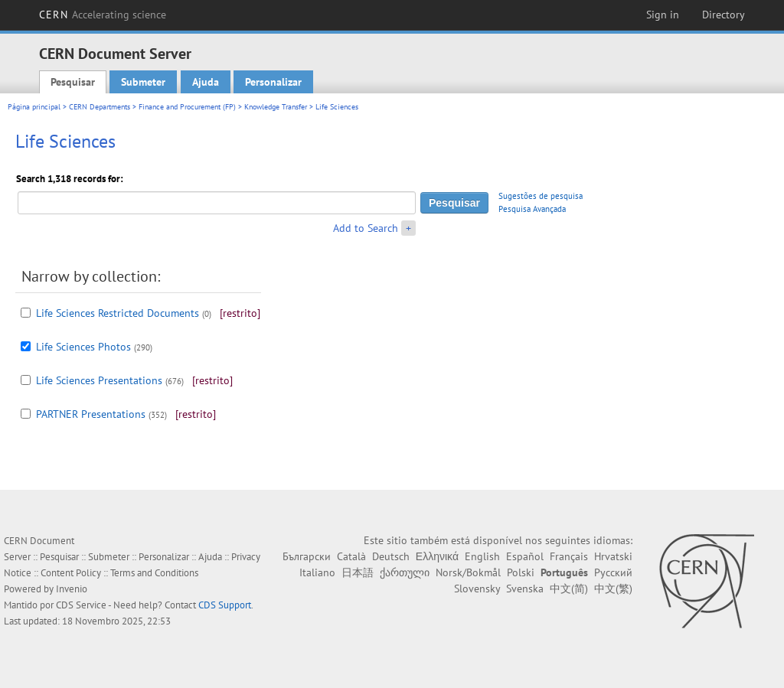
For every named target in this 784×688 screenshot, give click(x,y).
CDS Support (225, 605)
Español (525, 556)
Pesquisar (73, 82)
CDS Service (81, 605)
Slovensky (477, 589)
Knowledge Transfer (276, 107)
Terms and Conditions (154, 573)
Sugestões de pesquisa (541, 196)
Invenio (72, 589)
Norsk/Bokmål (468, 572)
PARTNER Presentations (91, 414)
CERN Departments (100, 107)
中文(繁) (613, 589)
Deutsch (391, 556)
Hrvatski (613, 556)
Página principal (34, 107)
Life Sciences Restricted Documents (118, 313)
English (482, 556)
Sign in (663, 15)
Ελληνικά (437, 556)
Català (351, 556)
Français (569, 556)
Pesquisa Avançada (532, 209)
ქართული (405, 572)
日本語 (358, 572)
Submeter (143, 82)
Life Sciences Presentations (99, 380)
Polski (521, 572)
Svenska (525, 589)
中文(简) (569, 589)
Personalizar (273, 82)
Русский (613, 572)
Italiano (317, 572)
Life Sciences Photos (83, 347)
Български (307, 556)
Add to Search (366, 228)
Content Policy (71, 573)
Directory (724, 15)
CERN (103, 15)
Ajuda (206, 82)
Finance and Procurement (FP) (187, 107)
